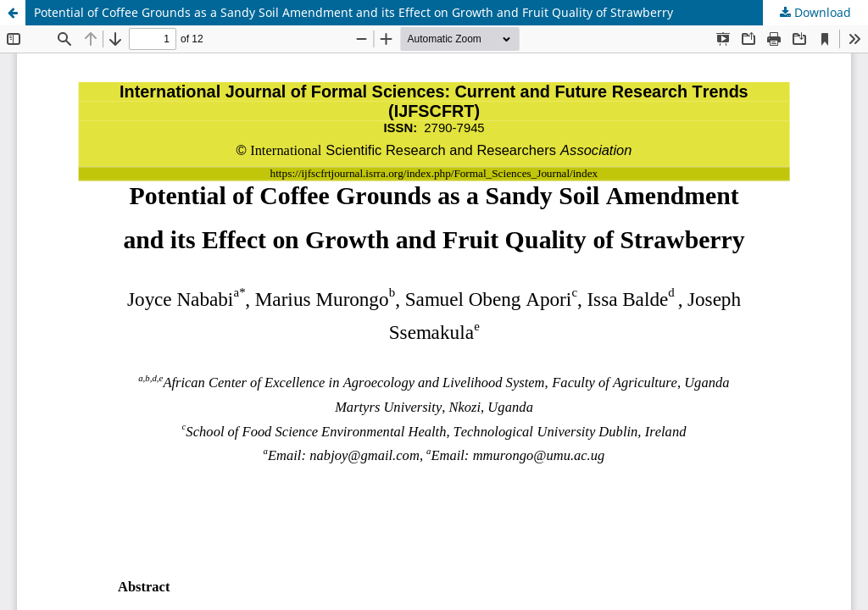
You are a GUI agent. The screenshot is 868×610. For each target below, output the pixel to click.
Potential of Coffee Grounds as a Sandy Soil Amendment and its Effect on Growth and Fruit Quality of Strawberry (353, 12)
